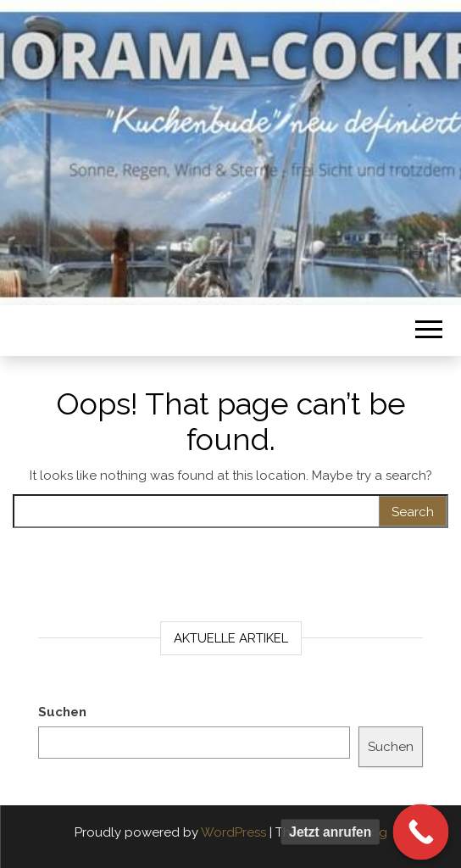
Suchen (62, 712)
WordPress (233, 832)
